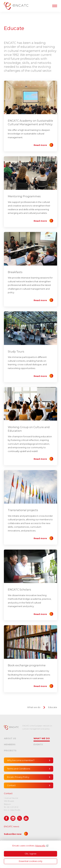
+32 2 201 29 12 (13, 807)
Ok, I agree (31, 854)
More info (40, 846)
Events (38, 744)
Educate (53, 707)
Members (10, 744)
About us (10, 738)
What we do (34, 707)
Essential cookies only (31, 861)
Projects (10, 750)
